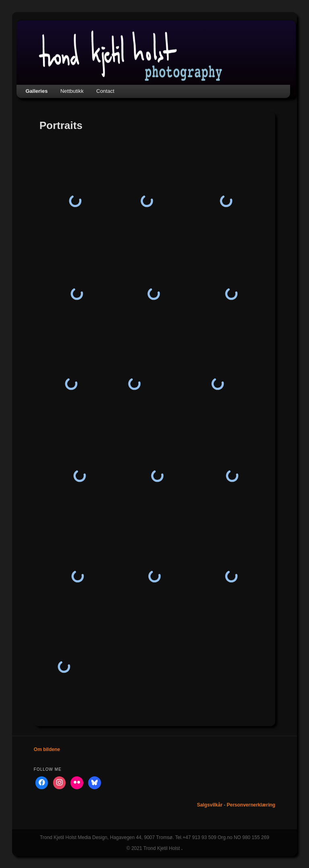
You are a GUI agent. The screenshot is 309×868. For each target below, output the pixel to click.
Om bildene (47, 749)
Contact (105, 91)
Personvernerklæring (251, 805)
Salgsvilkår (209, 805)
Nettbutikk (72, 91)
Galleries (37, 91)
